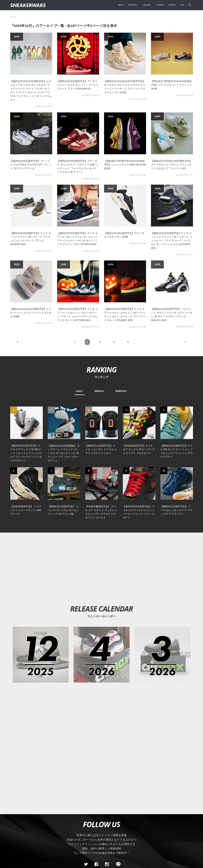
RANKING (102, 370)
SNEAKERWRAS (167, 830)
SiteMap (16, 831)
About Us (28, 831)
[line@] (117, 807)
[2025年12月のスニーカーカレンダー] (41, 598)
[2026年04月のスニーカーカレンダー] (102, 598)
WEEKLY (99, 391)
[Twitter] (86, 807)
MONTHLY (121, 391)
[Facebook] (96, 807)
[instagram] (107, 807)
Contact (41, 831)
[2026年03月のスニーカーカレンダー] (162, 598)
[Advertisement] (102, 507)
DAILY (80, 391)
